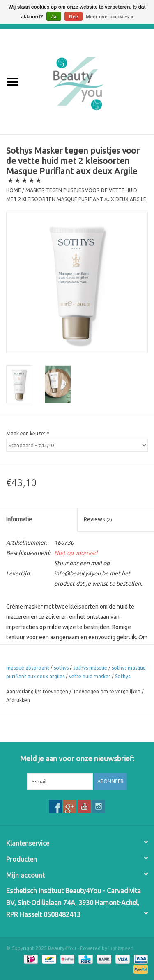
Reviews (98, 519)
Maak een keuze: (28, 433)
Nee (74, 17)
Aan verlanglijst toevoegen (37, 691)
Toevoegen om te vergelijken (107, 691)
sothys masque (90, 668)
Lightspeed (121, 948)
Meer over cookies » (109, 17)
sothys (61, 668)
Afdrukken (18, 700)
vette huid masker (90, 676)
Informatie (19, 519)
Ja (54, 17)
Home (14, 190)
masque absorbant (28, 668)
